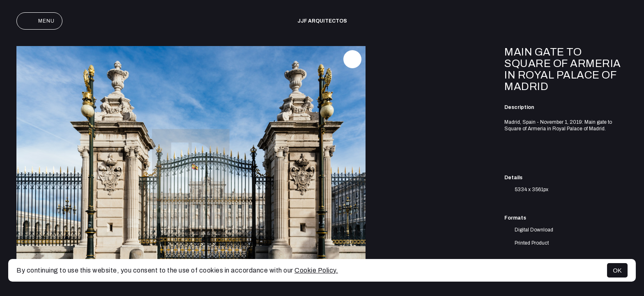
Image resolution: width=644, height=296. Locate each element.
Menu (39, 21)
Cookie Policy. (316, 270)
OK (617, 270)
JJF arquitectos (322, 21)
